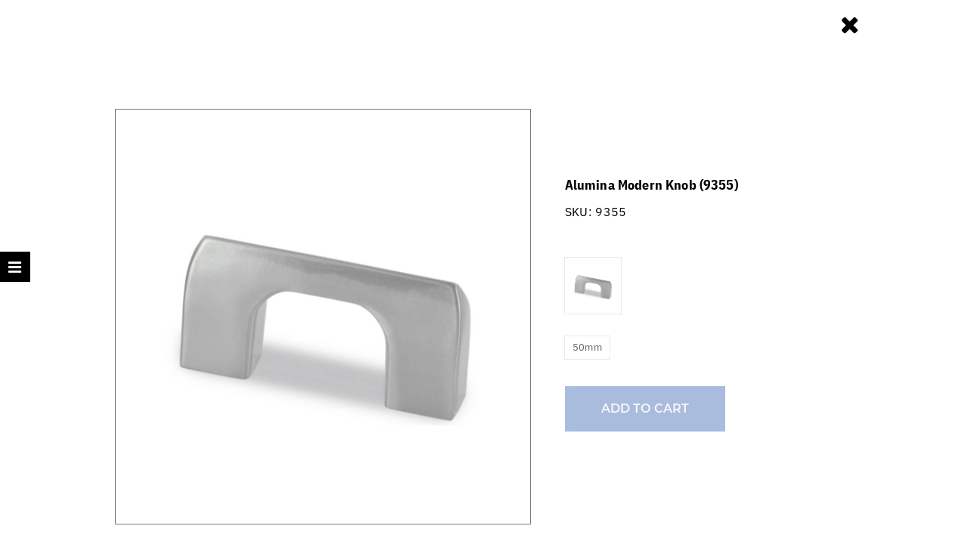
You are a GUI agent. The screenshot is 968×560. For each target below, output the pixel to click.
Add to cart (645, 408)
